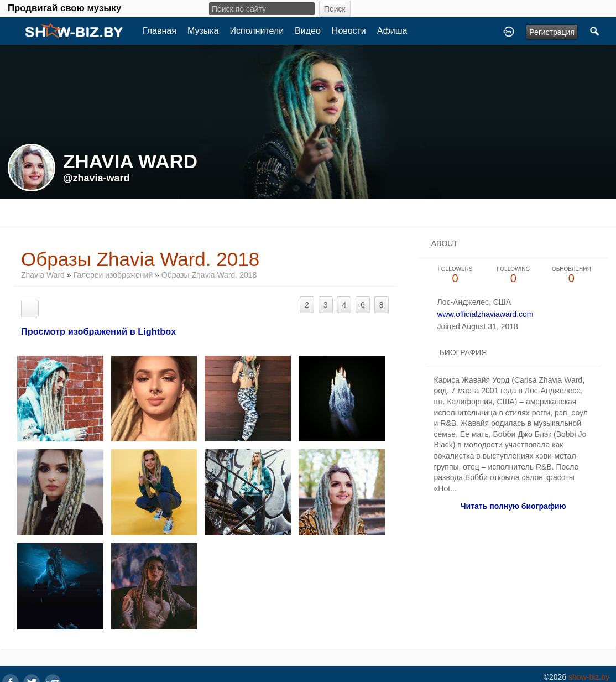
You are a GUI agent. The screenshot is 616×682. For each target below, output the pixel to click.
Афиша (392, 31)
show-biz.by (589, 677)
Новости (349, 31)
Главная (160, 31)
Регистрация (552, 32)
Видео (308, 31)
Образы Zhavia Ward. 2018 (209, 275)
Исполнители (257, 31)
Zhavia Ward (43, 275)
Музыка (203, 31)
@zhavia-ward (96, 178)
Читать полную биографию (513, 506)
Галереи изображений (113, 275)
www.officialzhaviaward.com (485, 314)
